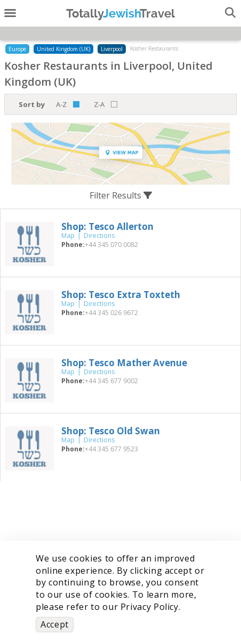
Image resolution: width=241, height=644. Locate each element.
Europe (17, 49)
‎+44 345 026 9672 (111, 313)
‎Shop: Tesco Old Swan (111, 431)
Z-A (99, 104)
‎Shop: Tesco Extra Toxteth (121, 295)
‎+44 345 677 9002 (111, 381)
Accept (55, 624)
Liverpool (112, 49)
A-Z (61, 104)
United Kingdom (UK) (63, 49)
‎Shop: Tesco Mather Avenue (124, 363)
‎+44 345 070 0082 (111, 245)
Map (68, 236)
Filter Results (121, 195)
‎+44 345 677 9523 (111, 449)
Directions (99, 236)
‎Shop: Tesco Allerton (107, 226)
